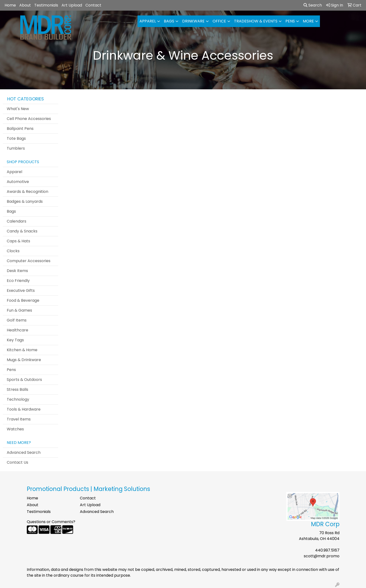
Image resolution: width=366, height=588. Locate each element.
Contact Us (17, 462)
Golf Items (17, 320)
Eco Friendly (18, 281)
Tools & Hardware (24, 409)
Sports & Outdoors (24, 380)
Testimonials (46, 5)
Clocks (13, 251)
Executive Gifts (21, 290)
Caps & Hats (18, 241)
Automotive (18, 182)
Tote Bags (16, 138)
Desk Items (17, 271)
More (308, 21)
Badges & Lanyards (25, 201)
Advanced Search (24, 452)
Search (313, 5)
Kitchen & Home (22, 350)
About (25, 5)
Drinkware (193, 21)
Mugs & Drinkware (24, 360)
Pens (290, 21)
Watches (15, 429)
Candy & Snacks (22, 231)
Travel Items (19, 419)
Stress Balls (17, 389)
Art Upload (72, 5)
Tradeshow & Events (256, 21)
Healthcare (17, 330)
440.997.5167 (327, 550)
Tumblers (16, 148)
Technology (18, 399)
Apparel (148, 21)
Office (219, 21)
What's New (18, 109)
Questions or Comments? (51, 522)
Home (10, 5)
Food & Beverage (23, 300)
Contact (93, 5)
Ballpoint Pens (20, 129)
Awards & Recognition (28, 192)
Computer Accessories (29, 261)
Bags (169, 21)
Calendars (17, 221)
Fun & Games (19, 310)
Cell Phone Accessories (29, 119)
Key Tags (15, 340)
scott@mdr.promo (322, 556)
